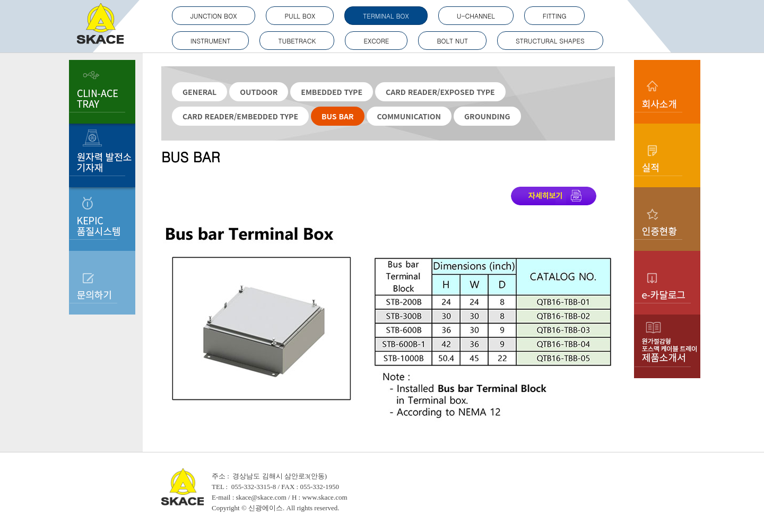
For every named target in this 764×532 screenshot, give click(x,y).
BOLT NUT (452, 41)
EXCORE (376, 41)
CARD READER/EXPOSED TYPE (440, 92)
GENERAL (199, 92)
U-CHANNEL (476, 16)
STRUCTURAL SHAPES (550, 41)
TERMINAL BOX (386, 16)
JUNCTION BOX (214, 16)
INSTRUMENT (210, 41)
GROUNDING (487, 116)
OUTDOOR (259, 92)
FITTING (555, 16)
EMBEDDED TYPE (332, 92)
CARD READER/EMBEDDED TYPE (240, 116)
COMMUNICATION (409, 116)
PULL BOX (300, 16)
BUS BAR (337, 116)
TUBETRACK (297, 41)
